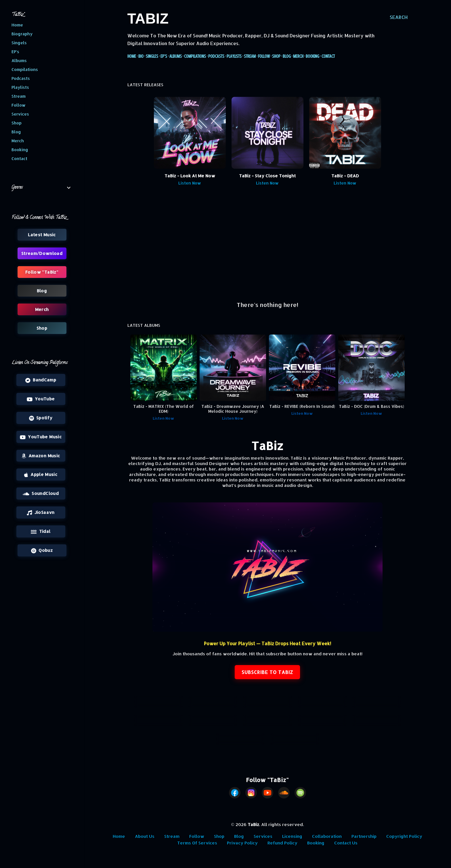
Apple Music (41, 475)
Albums (176, 56)
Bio (141, 56)
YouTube (41, 399)
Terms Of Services (197, 843)
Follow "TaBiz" (42, 272)
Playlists (234, 56)
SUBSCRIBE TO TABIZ (267, 672)
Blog (287, 56)
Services (263, 836)
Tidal (41, 531)
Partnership (364, 836)
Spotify (41, 418)
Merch (298, 56)
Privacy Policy (242, 843)
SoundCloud (41, 493)
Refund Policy (282, 843)
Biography (22, 34)
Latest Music (42, 235)
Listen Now (190, 183)
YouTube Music (41, 437)
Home (132, 56)
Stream (250, 56)
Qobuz (42, 550)
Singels (19, 43)
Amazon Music (41, 456)
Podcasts (216, 56)
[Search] (399, 17)
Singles (152, 56)
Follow (264, 56)
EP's (164, 56)
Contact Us (346, 843)
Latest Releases (158, 702)
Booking (313, 56)
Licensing (292, 836)
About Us (145, 836)
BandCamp (41, 380)
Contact (328, 56)
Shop (276, 56)
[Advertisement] (267, 246)
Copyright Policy (404, 836)
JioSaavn (41, 512)
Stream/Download (267, 720)
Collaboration (327, 836)
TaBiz (148, 19)
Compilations (195, 56)
